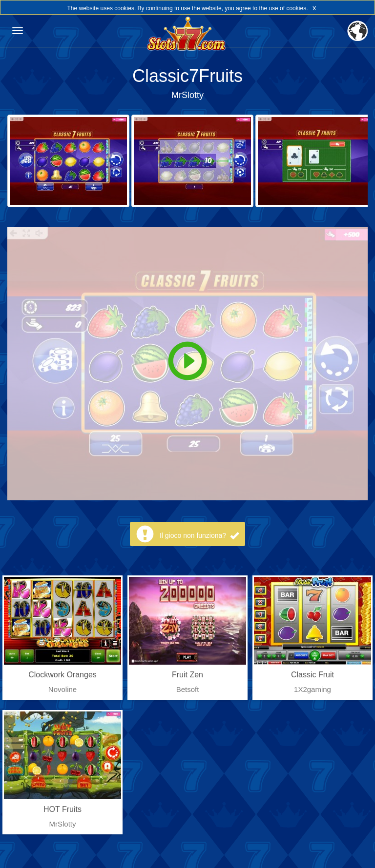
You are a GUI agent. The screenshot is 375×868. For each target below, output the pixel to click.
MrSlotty (187, 95)
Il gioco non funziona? (199, 535)
